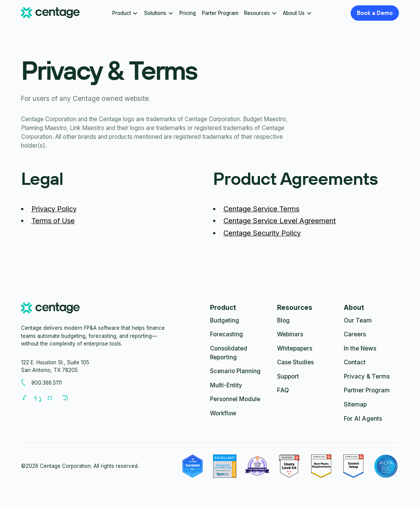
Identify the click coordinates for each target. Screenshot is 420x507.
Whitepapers (295, 348)
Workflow (223, 413)
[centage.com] (50, 309)
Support (288, 376)
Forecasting (226, 334)
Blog (283, 320)
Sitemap (355, 404)
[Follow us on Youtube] (54, 398)
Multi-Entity (226, 385)
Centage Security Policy (262, 233)
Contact (355, 362)
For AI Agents (363, 419)
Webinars (290, 334)
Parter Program (220, 13)
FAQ (283, 390)
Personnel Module (235, 399)
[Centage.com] (50, 13)
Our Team (358, 320)
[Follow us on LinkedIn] (41, 398)
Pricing (188, 13)
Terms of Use (53, 221)
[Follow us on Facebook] (28, 398)
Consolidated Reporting (229, 353)
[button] (125, 13)
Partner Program (367, 390)
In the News (360, 348)
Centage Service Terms (261, 209)
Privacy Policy (54, 209)
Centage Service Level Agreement (280, 221)
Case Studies (295, 362)
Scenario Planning (235, 371)
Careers (355, 334)
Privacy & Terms (367, 376)
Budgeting (225, 320)
